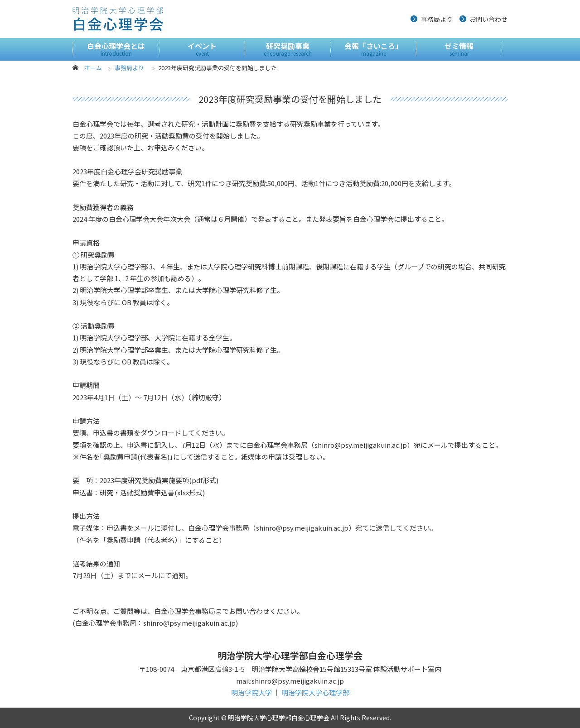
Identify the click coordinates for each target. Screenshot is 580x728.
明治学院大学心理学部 (315, 692)
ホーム (93, 68)
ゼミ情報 (459, 49)
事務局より (437, 19)
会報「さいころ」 (373, 49)
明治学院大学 (251, 692)
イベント (202, 49)
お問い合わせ (488, 19)
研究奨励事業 (288, 49)
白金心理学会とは (116, 49)
